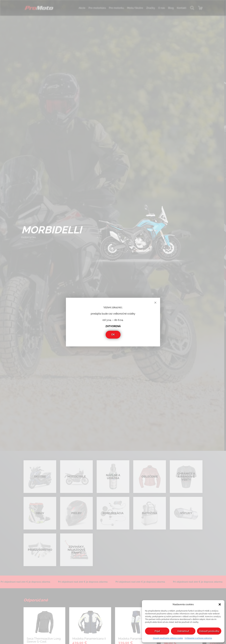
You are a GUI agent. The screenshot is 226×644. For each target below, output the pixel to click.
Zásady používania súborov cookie (168, 638)
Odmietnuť (183, 631)
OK (113, 335)
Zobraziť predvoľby (209, 631)
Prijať (157, 631)
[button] (220, 604)
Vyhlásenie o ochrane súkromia (198, 638)
